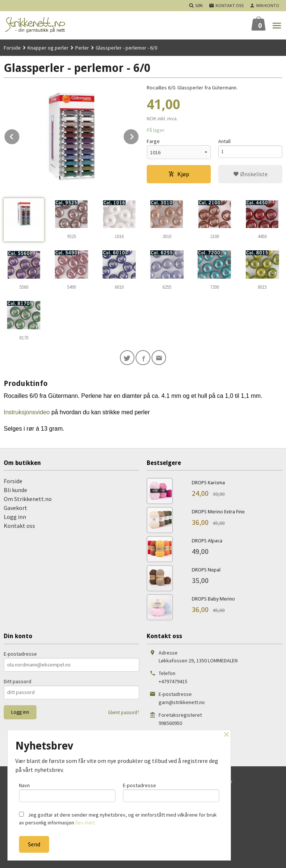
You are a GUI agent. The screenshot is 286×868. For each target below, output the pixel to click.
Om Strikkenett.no (28, 501)
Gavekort (15, 510)
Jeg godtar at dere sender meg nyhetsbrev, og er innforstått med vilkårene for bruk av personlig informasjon (118, 819)
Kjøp (179, 174)
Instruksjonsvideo (28, 414)
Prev (20, 135)
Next (139, 135)
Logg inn (15, 519)
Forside (12, 48)
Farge (153, 141)
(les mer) (85, 823)
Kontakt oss (19, 528)
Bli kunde (15, 492)
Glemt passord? (124, 714)
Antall (224, 141)
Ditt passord (18, 683)
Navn (67, 791)
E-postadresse (20, 655)
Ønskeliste (250, 174)
